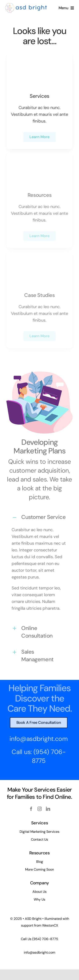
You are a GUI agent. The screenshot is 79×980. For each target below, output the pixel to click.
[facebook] (31, 809)
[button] (39, 516)
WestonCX (50, 925)
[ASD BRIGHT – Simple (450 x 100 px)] (26, 5)
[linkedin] (48, 809)
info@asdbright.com (37, 739)
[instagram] (40, 809)
